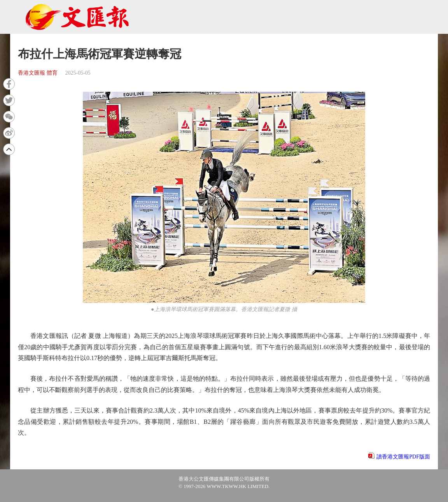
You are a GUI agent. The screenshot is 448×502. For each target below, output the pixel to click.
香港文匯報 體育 (38, 73)
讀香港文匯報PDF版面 (403, 457)
